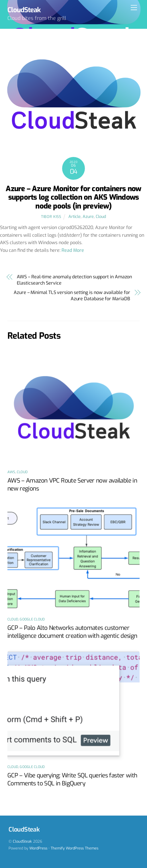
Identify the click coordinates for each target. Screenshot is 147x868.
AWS (11, 472)
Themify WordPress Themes (74, 848)
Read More (73, 250)
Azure (88, 217)
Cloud (101, 217)
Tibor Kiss (51, 217)
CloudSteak (22, 841)
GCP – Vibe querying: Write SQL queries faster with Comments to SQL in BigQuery (72, 779)
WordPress (38, 848)
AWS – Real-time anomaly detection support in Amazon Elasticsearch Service (74, 280)
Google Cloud (32, 619)
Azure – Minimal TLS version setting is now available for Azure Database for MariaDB (72, 296)
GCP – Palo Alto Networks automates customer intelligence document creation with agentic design (72, 632)
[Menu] (134, 8)
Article (74, 217)
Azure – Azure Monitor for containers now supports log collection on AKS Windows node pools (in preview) (73, 197)
